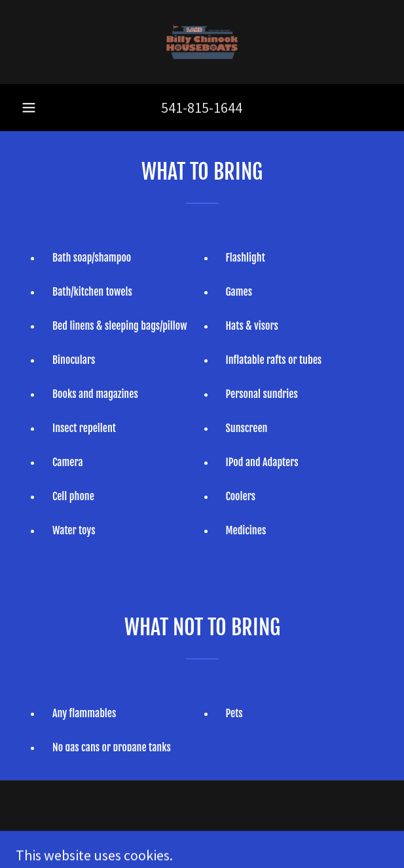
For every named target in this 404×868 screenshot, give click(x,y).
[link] (202, 42)
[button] (29, 108)
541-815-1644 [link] (202, 108)
